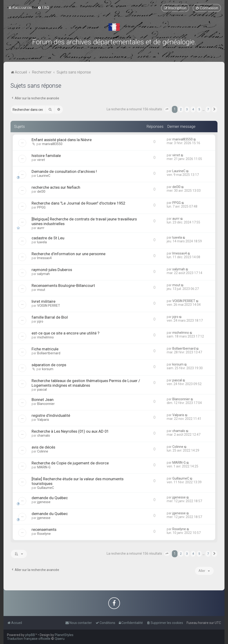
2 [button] (181, 109)
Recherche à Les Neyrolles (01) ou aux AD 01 (70, 431)
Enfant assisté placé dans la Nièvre (62, 140)
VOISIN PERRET (49, 306)
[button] (167, 109)
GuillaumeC (46, 488)
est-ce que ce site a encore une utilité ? (65, 333)
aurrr (41, 228)
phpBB (30, 635)
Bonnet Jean (43, 400)
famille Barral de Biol (50, 317)
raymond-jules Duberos (52, 270)
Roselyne (44, 534)
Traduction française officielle (29, 639)
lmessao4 (44, 258)
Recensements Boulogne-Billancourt (63, 285)
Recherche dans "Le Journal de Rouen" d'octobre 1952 (78, 203)
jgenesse (44, 502)
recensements (44, 529)
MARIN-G (44, 467)
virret (41, 160)
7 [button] (208, 109)
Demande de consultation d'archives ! (64, 171)
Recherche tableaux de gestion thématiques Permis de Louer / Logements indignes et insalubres (86, 383)
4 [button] (193, 109)
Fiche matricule (45, 349)
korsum (48, 369)
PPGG (41, 207)
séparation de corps (49, 365)
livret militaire (43, 301)
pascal (42, 390)
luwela (42, 242)
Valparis (43, 420)
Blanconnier (46, 404)
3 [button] (187, 109)
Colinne (43, 451)
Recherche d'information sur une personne (69, 254)
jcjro (40, 321)
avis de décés (43, 447)
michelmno (45, 337)
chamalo (44, 435)
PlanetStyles (64, 635)
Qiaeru (60, 639)
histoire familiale (46, 156)
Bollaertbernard (49, 353)
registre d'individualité (51, 415)
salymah (43, 274)
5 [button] (199, 109)
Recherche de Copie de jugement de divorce (70, 463)
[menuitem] (43, 7)
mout (41, 290)
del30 (41, 191)
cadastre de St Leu (48, 238)
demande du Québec (50, 498)
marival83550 (52, 144)
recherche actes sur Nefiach (56, 187)
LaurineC (44, 176)
